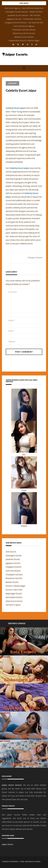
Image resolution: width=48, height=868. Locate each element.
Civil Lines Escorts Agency (24, 26)
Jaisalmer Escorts (13, 559)
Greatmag (28, 862)
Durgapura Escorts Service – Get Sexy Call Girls (24, 23)
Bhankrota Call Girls (14, 578)
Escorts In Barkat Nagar (15, 586)
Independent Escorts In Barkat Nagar (24, 40)
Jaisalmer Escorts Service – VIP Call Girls (24, 15)
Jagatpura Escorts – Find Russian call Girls (24, 19)
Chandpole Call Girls (14, 575)
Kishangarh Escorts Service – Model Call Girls (24, 12)
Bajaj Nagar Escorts (14, 594)
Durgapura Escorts (14, 567)
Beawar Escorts (12, 582)
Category (12, 83)
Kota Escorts (11, 552)
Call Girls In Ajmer (13, 605)
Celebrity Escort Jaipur (16, 108)
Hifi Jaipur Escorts (35, 258)
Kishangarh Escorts (14, 556)
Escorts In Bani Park (14, 590)
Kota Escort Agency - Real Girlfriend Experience (24, 8)
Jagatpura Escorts (13, 563)
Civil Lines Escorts (13, 571)
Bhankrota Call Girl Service (24, 33)
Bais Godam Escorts (14, 597)
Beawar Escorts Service (24, 37)
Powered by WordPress (10, 862)
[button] (13, 44)
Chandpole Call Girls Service (24, 30)
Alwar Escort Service (14, 601)
